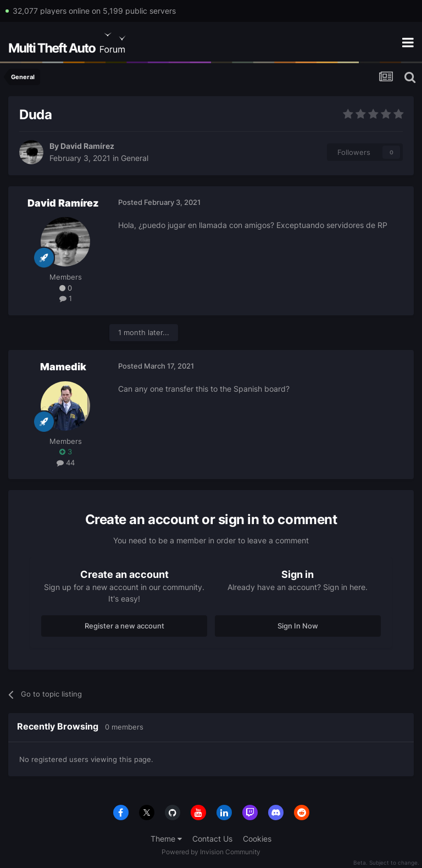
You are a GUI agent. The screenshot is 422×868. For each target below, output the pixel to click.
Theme (166, 839)
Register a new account (124, 626)
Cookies (257, 839)
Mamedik (63, 367)
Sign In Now (298, 626)
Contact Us (212, 839)
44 (66, 463)
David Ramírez (87, 146)
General (135, 158)
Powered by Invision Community (211, 852)
